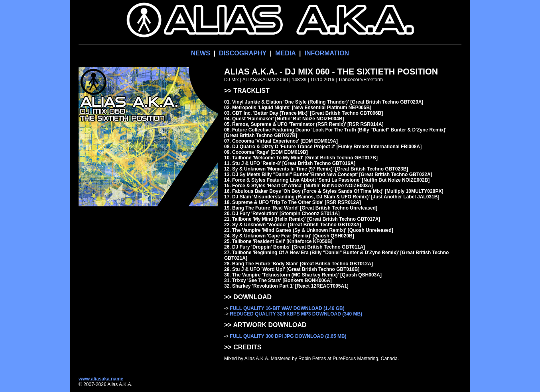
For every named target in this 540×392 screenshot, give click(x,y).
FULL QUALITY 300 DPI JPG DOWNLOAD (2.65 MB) (288, 336)
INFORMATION (327, 53)
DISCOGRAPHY (243, 53)
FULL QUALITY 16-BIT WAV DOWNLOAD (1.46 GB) (287, 308)
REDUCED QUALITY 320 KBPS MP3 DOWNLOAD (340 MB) (296, 314)
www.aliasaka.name (101, 379)
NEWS (201, 53)
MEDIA (285, 53)
